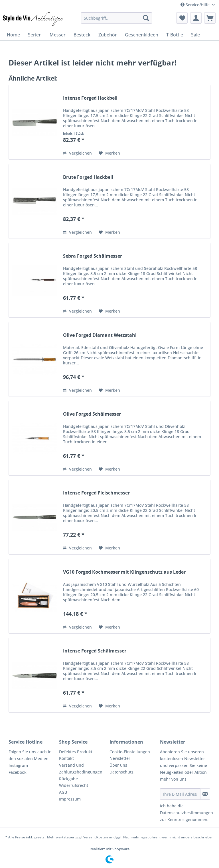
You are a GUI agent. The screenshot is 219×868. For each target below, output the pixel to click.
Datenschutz (121, 772)
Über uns (118, 765)
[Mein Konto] (196, 18)
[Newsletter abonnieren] (205, 794)
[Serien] (35, 35)
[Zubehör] (108, 35)
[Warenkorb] (210, 18)
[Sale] (195, 35)
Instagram (18, 765)
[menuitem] (117, 18)
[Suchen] (146, 18)
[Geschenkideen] (142, 35)
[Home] (13, 35)
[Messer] (58, 35)
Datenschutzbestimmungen (186, 813)
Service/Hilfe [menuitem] (196, 5)
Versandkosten (96, 837)
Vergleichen (77, 153)
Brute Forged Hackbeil (88, 177)
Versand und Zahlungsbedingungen (81, 769)
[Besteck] (82, 35)
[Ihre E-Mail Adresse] (180, 794)
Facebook (18, 772)
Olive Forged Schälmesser (92, 414)
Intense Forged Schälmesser (95, 651)
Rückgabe (68, 779)
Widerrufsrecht (74, 785)
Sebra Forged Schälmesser (93, 256)
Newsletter (120, 758)
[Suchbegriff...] (117, 18)
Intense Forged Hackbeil (90, 98)
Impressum (70, 799)
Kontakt (66, 758)
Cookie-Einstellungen (130, 752)
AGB (63, 792)
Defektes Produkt (76, 752)
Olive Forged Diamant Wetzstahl (100, 335)
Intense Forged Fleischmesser (96, 493)
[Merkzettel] (182, 18)
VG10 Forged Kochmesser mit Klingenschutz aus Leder (124, 572)
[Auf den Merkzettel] (109, 153)
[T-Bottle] (175, 35)
